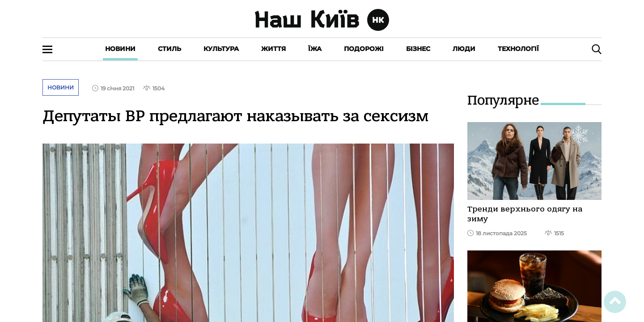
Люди (464, 49)
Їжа (315, 49)
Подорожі (364, 49)
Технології (518, 49)
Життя (273, 49)
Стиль (169, 49)
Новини (120, 49)
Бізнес (418, 49)
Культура (221, 49)
